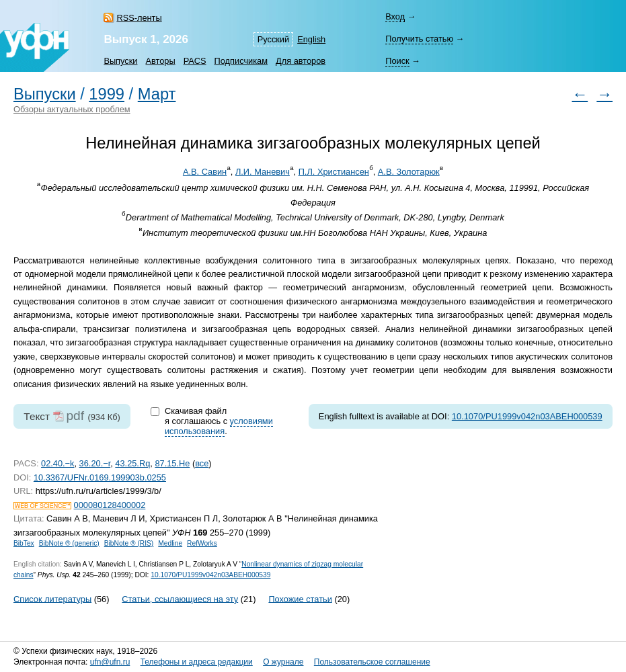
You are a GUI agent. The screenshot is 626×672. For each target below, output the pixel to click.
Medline (170, 543)
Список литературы (52, 598)
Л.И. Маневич (263, 172)
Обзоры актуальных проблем (72, 109)
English (311, 39)
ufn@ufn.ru (110, 662)
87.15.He (172, 463)
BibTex (24, 543)
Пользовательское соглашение (372, 662)
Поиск (397, 61)
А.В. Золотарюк (409, 172)
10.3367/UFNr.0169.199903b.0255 (100, 477)
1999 (107, 94)
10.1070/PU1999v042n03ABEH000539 (527, 416)
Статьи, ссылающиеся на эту (180, 598)
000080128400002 (110, 505)
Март (157, 94)
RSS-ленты (139, 18)
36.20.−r (95, 463)
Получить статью (419, 39)
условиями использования (219, 426)
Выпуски (120, 61)
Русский (273, 39)
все (202, 463)
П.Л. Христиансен (334, 172)
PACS (195, 61)
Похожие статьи (300, 598)
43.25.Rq (132, 463)
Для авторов (301, 61)
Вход (395, 16)
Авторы (160, 61)
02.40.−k (57, 463)
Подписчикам (241, 61)
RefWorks (202, 543)
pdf (75, 416)
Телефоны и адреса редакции (197, 662)
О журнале (283, 662)
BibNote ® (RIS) (129, 543)
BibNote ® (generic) (69, 543)
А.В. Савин (205, 172)
